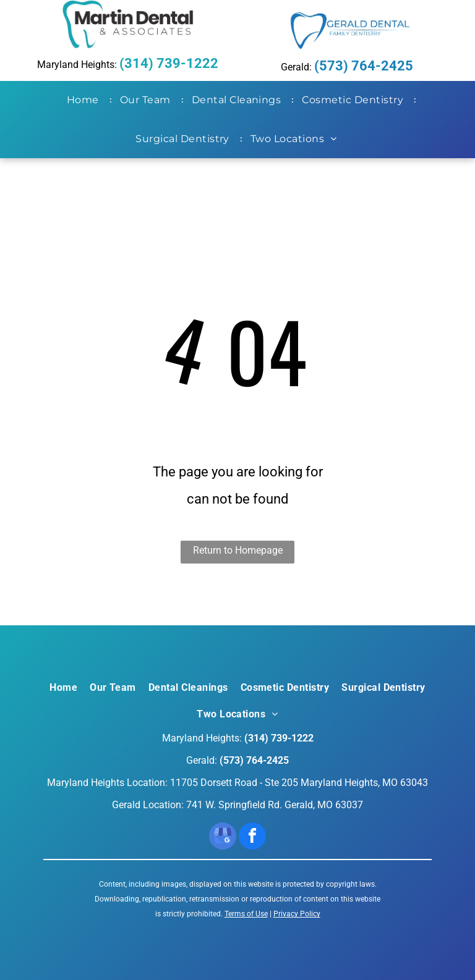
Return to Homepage (238, 550)
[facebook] (252, 838)
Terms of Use (246, 914)
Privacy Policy (297, 914)
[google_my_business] (223, 838)
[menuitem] (85, 100)
